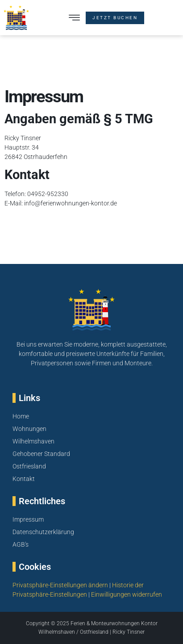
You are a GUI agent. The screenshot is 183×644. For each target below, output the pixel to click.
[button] (74, 18)
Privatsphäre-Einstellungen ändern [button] (60, 585)
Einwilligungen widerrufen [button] (127, 594)
